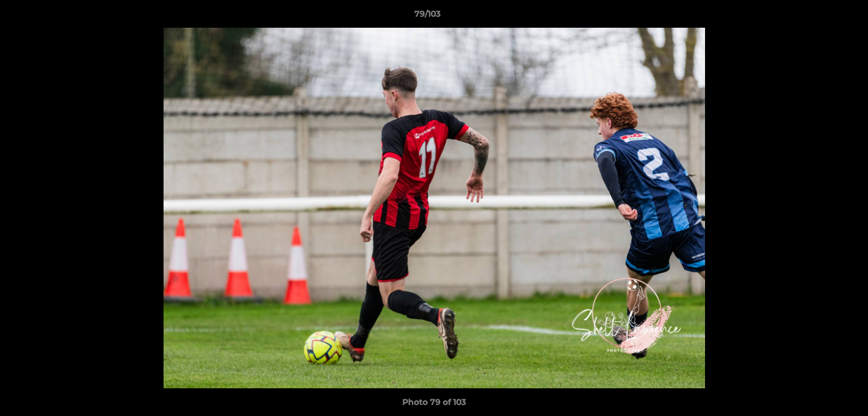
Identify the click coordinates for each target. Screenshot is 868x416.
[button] (819, 17)
